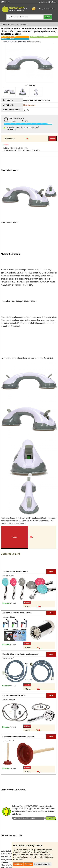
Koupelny (13, 24)
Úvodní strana (6, 2)
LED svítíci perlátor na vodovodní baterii (17, 613)
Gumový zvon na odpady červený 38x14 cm (18, 737)
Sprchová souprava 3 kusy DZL (14, 695)
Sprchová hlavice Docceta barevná (15, 572)
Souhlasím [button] (18, 864)
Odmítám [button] (28, 864)
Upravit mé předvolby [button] (42, 864)
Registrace (43, 2)
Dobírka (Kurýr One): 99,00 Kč (16, 148)
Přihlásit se (52, 2)
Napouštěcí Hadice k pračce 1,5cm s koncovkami (20, 654)
